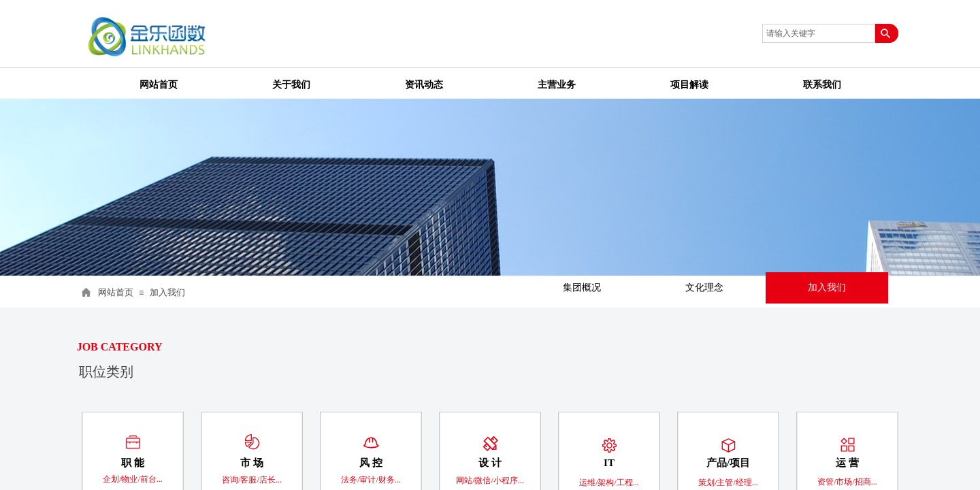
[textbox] (819, 33)
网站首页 (116, 292)
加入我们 (167, 292)
